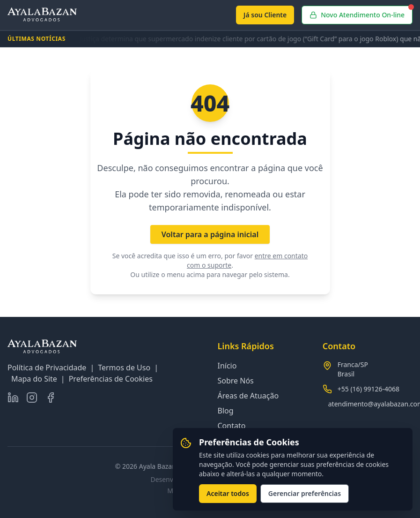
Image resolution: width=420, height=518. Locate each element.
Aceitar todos (228, 493)
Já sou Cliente (265, 15)
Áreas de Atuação (248, 396)
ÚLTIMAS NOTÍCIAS (37, 39)
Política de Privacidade (47, 368)
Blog (226, 411)
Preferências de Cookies (111, 379)
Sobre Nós (236, 381)
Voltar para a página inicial (210, 234)
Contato (232, 426)
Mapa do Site (34, 379)
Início (227, 366)
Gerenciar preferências (305, 493)
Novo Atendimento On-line (361, 12)
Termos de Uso (124, 368)
